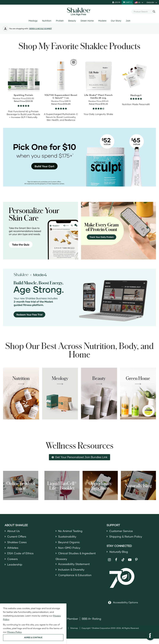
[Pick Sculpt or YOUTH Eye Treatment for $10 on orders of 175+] (79, 157)
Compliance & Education (75, 575)
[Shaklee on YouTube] (130, 560)
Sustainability (67, 536)
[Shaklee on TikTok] (123, 558)
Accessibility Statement (74, 564)
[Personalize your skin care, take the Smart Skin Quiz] (41, 231)
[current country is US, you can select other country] (139, 2)
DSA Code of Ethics (20, 553)
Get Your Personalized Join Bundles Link (81, 457)
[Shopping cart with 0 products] (127, 2)
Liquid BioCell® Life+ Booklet (62, 485)
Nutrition (47, 21)
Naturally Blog (138, 485)
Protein (60, 21)
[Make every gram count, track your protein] (118, 231)
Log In (116, 2)
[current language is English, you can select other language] (152, 2)
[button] (150, 636)
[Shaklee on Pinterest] (136, 560)
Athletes (13, 548)
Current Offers (17, 536)
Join (128, 21)
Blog (119, 552)
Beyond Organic (69, 542)
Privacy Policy (14, 632)
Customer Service (121, 531)
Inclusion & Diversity (71, 569)
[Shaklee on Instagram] (110, 560)
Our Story (116, 21)
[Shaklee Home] (79, 12)
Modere (102, 21)
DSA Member (69, 619)
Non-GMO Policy (69, 548)
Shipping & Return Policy (126, 536)
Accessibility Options (125, 602)
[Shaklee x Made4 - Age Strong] (79, 297)
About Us (13, 531)
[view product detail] (23, 75)
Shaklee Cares (17, 542)
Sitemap (74, 628)
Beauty (72, 21)
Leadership (15, 564)
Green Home (87, 21)
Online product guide (21, 485)
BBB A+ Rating (91, 619)
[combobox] (142, 12)
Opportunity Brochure (100, 485)
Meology (33, 21)
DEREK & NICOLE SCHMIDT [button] (41, 28)
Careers (12, 559)
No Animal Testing (70, 531)
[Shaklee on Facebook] (116, 560)
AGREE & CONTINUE (33, 637)
